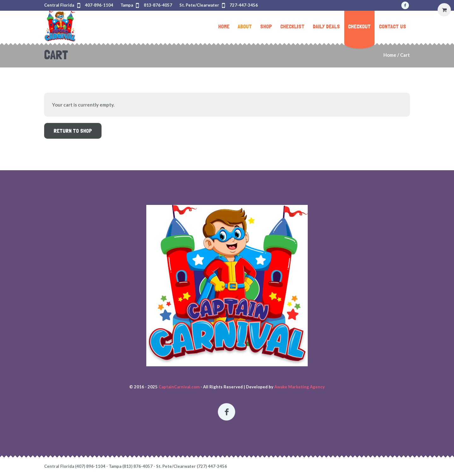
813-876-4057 (158, 5)
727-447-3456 (244, 5)
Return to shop (73, 131)
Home (390, 55)
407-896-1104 (99, 5)
